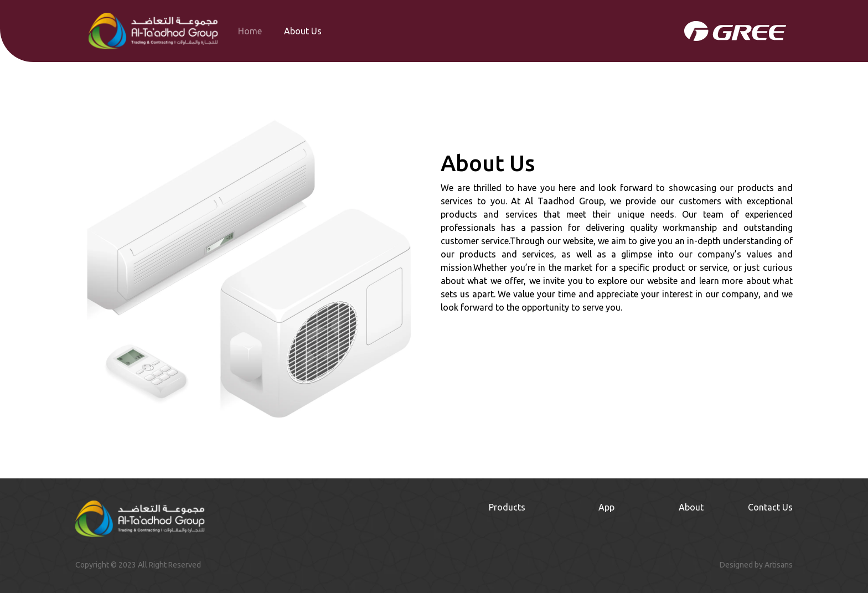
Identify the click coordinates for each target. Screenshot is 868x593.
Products (507, 507)
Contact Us (770, 507)
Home (250, 31)
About (691, 507)
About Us (303, 31)
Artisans (779, 565)
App (606, 507)
